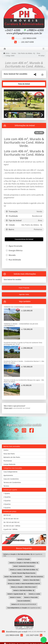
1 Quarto (7, 493)
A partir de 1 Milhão (11, 529)
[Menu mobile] (5, 49)
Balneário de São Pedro (12, 457)
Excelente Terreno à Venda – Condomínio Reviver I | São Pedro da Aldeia (24, 362)
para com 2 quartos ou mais (24, 608)
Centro (6, 450)
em (31, 580)
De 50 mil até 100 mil (11, 519)
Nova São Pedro (9, 454)
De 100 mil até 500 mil (11, 522)
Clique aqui (8, 408)
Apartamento (8, 475)
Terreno (6, 486)
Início (6, 53)
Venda (14, 53)
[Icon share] (16, 430)
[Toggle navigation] (43, 49)
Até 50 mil (7, 515)
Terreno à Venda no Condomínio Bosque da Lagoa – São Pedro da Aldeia (24, 381)
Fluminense (8, 461)
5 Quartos (7, 508)
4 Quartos (7, 504)
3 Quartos (7, 501)
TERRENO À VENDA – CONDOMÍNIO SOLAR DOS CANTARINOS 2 (21, 325)
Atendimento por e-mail (15, 632)
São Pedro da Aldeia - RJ (26, 53)
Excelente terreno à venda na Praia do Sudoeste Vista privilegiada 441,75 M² (23, 343)
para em (24, 563)
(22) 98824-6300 (29, 38)
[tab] (10, 84)
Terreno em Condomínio (12, 482)
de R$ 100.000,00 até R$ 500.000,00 (24, 604)
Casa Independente (10, 472)
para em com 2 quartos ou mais (23, 555)
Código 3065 (10, 56)
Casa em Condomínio (11, 479)
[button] (7, 101)
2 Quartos (7, 497)
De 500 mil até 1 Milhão (12, 526)
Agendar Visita (24, 294)
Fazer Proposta (24, 288)
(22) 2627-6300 (27, 42)
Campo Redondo (9, 464)
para (24, 559)
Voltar (42, 56)
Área (38, 53)
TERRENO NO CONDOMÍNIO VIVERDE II (18, 307)
